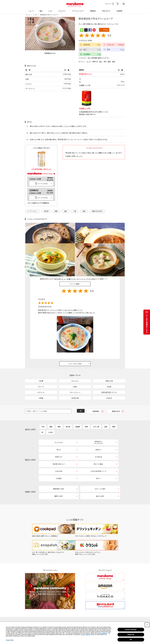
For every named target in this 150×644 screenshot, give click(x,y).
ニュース (31, 10)
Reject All (131, 635)
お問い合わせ (106, 10)
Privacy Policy (10, 640)
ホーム (28, 15)
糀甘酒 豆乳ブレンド (86, 74)
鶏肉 (109, 61)
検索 (124, 4)
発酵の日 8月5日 (97, 211)
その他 (50, 421)
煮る (101, 61)
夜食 (84, 211)
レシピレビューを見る (85, 40)
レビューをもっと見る (75, 342)
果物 (114, 415)
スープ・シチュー (32, 211)
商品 (41, 10)
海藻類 (78, 415)
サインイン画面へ (75, 262)
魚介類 (68, 415)
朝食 (56, 211)
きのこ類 (96, 415)
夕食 (75, 211)
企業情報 (119, 10)
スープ (89, 61)
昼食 (65, 211)
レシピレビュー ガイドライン (117, 245)
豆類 (106, 415)
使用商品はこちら (50, 53)
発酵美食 (92, 10)
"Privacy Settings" (102, 633)
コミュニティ (62, 10)
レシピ (50, 10)
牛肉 (43, 415)
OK (131, 640)
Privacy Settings (131, 630)
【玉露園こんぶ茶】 (86, 108)
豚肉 (51, 415)
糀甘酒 (46, 211)
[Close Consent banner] (147, 625)
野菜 (114, 61)
